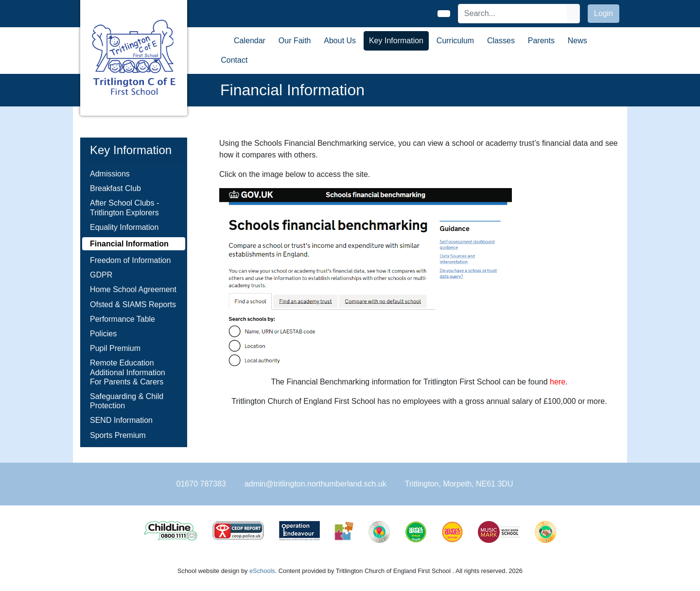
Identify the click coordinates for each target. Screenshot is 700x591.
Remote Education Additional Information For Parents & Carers (128, 372)
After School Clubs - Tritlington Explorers (124, 208)
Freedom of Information (130, 260)
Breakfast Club (115, 188)
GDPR (101, 275)
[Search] (513, 14)
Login (604, 13)
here (558, 382)
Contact (234, 60)
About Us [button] (340, 41)
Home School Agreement (133, 289)
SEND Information (121, 420)
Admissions (110, 174)
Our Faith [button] (295, 41)
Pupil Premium (115, 348)
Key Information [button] (396, 41)
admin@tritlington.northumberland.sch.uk (315, 484)
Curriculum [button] (455, 41)
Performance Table (122, 319)
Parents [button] (541, 41)
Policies (103, 334)
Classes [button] (501, 41)
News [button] (577, 41)
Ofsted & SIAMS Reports (133, 304)
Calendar (250, 41)
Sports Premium (118, 435)
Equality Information (124, 227)
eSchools (262, 571)
